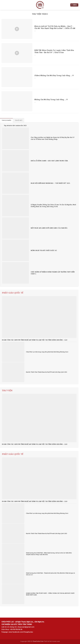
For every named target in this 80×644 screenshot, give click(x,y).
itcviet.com (56, 641)
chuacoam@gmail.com (26, 627)
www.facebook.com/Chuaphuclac (21, 632)
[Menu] (74, 5)
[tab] (6, 120)
